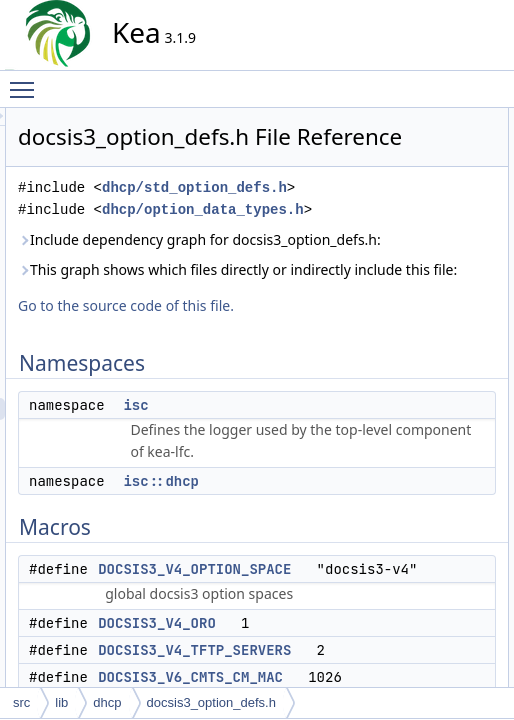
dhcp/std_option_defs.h (298, 237)
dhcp (107, 702)
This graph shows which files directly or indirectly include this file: (267, 418)
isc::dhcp (432, 163)
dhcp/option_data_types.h (307, 281)
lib (61, 702)
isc (315, 609)
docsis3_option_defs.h (211, 702)
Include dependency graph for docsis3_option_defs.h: (272, 333)
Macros (412, 185)
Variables (417, 537)
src (21, 702)
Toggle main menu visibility (27, 81)
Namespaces (428, 119)
